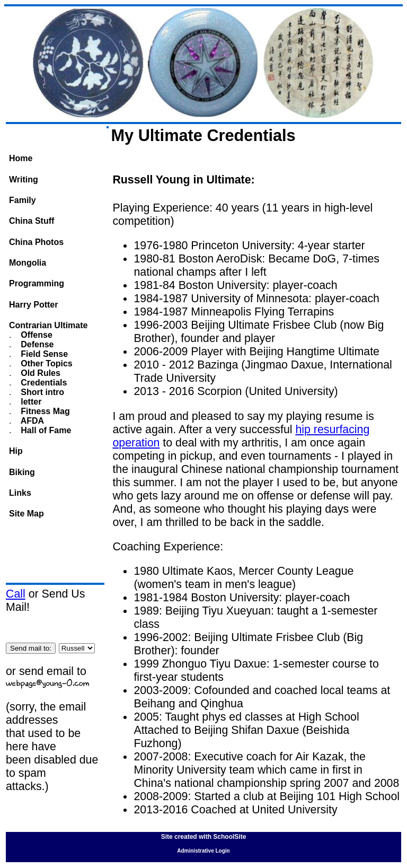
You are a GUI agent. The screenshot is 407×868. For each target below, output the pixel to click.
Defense (36, 344)
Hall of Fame (45, 430)
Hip (16, 451)
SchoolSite (229, 837)
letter (30, 402)
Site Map (26, 514)
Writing (24, 179)
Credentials (43, 383)
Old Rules (39, 373)
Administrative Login (203, 851)
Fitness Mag (44, 411)
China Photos (36, 242)
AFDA (31, 421)
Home (21, 158)
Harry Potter (33, 305)
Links (20, 493)
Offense (36, 335)
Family (23, 200)
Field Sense (43, 354)
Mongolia (28, 263)
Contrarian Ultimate (48, 325)
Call (16, 594)
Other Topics (46, 363)
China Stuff (32, 221)
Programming (37, 283)
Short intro (41, 392)
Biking (22, 472)
